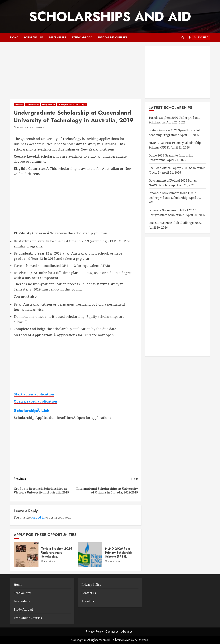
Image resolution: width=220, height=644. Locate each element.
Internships (58, 37)
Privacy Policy (91, 585)
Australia (19, 104)
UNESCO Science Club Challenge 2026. (175, 223)
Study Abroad (82, 37)
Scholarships (33, 37)
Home (14, 37)
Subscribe (197, 38)
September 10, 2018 (25, 127)
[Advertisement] (76, 72)
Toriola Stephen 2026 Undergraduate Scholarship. (57, 553)
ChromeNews (122, 640)
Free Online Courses (113, 37)
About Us (88, 601)
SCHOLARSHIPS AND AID (110, 17)
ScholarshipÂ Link (32, 410)
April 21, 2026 (50, 561)
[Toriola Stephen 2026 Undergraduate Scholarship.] (26, 555)
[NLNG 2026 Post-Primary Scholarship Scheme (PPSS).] (90, 555)
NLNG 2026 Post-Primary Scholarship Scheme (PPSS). (119, 553)
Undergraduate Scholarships (72, 104)
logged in (38, 517)
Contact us (89, 593)
